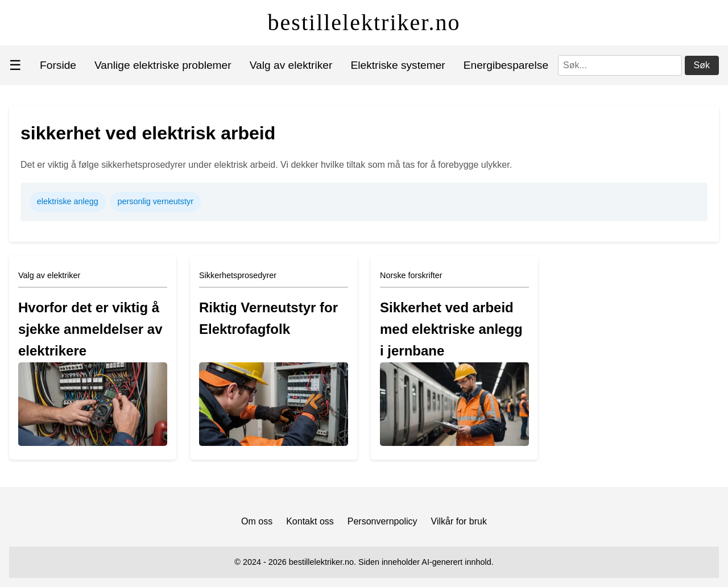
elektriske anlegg (68, 201)
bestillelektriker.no (364, 22)
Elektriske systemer (398, 65)
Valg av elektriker (291, 65)
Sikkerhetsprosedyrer (238, 275)
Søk (702, 65)
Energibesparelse (506, 65)
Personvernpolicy (382, 521)
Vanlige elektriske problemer (163, 65)
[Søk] (620, 65)
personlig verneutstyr (155, 201)
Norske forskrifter (411, 275)
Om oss (257, 521)
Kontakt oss (310, 521)
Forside (58, 65)
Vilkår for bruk (459, 521)
